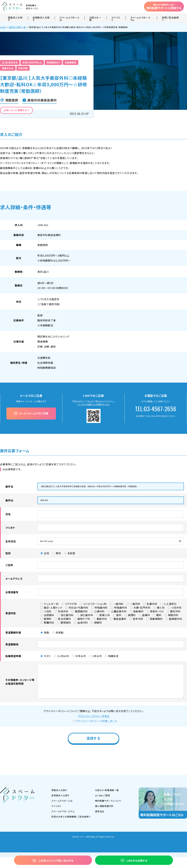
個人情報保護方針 (104, 807)
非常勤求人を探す (41, 18)
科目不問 (23, 68)
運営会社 (100, 812)
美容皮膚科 (54, 235)
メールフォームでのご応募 (31, 413)
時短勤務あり (53, 62)
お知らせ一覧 (95, 18)
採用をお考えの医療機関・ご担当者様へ (71, 817)
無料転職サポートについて (108, 801)
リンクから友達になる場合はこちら (93, 404)
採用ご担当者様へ (170, 18)
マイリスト (116, 18)
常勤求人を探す (15, 18)
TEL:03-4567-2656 (156, 409)
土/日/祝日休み (10, 62)
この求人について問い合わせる (53, 861)
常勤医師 (43, 245)
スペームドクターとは (70, 18)
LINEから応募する (134, 861)
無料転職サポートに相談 (164, 7)
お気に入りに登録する (16, 110)
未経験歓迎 (71, 62)
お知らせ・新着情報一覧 (107, 791)
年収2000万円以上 (32, 62)
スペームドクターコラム (140, 18)
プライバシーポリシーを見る (93, 717)
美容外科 (43, 235)
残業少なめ (8, 68)
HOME (3, 27)
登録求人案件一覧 (17, 27)
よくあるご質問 (102, 796)
